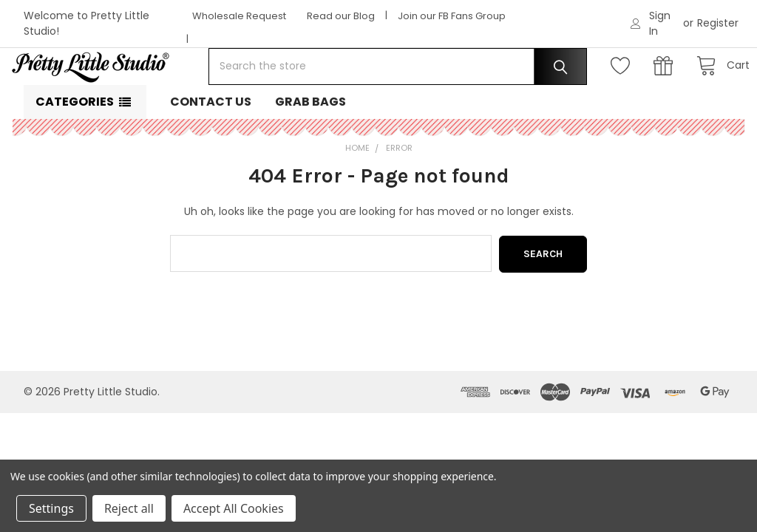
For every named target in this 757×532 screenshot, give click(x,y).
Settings (51, 508)
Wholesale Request (239, 16)
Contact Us (211, 149)
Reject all (129, 508)
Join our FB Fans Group (452, 16)
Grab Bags (310, 149)
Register (718, 23)
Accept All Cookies (234, 508)
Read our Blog (341, 16)
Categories (75, 149)
